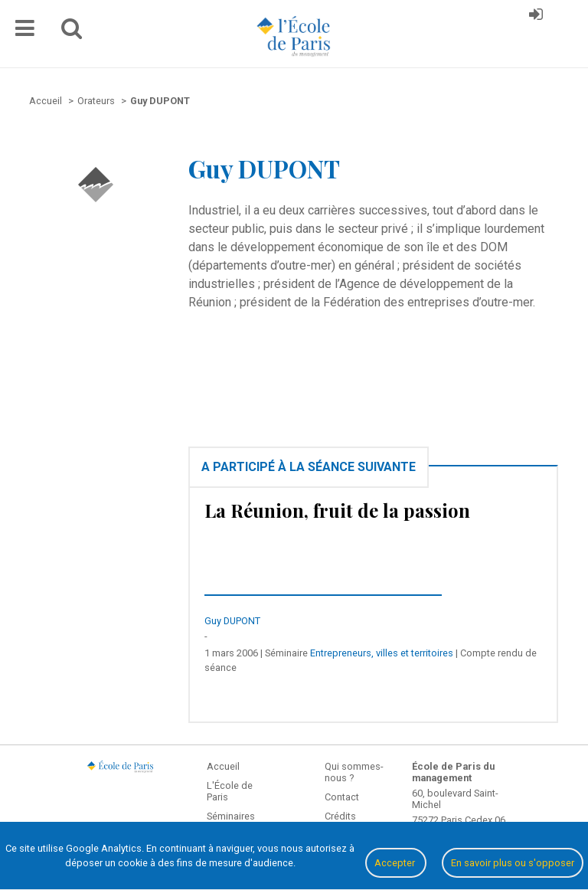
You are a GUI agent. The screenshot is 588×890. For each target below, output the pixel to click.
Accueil (223, 766)
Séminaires (231, 816)
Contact (342, 797)
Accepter (396, 863)
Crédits (340, 816)
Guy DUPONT (232, 621)
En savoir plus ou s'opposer (513, 863)
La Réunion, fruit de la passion (337, 510)
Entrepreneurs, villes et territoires (382, 653)
